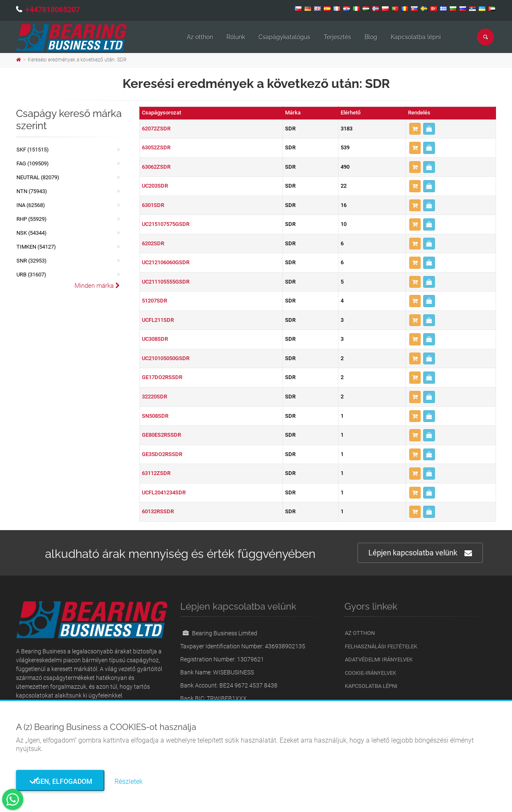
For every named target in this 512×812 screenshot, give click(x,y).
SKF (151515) (33, 150)
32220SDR (155, 397)
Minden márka (97, 286)
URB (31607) (31, 275)
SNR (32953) (32, 261)
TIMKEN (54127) (36, 247)
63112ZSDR (156, 473)
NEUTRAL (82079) (38, 177)
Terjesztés (337, 37)
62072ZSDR (156, 129)
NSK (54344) (32, 233)
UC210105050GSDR (166, 358)
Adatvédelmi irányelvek (379, 659)
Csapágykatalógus (284, 37)
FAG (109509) (33, 163)
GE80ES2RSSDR (161, 435)
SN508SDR (155, 416)
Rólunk (236, 37)
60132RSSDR (158, 511)
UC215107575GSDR (166, 224)
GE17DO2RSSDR (162, 377)
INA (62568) (31, 205)
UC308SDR (155, 339)
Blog (371, 37)
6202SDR (153, 243)
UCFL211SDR (158, 320)
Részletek (129, 781)
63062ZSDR (156, 167)
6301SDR (153, 205)
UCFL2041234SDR (164, 492)
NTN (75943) (32, 191)
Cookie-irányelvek (371, 673)
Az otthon (200, 37)
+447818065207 (53, 9)
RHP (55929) (32, 219)
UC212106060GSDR (166, 262)
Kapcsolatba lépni (416, 37)
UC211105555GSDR (166, 282)
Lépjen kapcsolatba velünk (420, 553)
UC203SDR (155, 186)
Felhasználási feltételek (381, 646)
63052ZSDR (156, 147)
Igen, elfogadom (60, 781)
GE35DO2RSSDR (162, 454)
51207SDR (155, 301)
